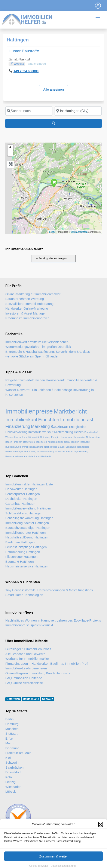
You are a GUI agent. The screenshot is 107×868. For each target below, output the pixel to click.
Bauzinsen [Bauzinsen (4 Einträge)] (59, 427)
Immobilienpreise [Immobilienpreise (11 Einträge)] (29, 411)
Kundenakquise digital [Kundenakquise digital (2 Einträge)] (59, 442)
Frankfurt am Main (18, 753)
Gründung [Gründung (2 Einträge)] (45, 437)
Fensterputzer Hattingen (23, 494)
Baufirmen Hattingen (20, 542)
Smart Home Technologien (24, 595)
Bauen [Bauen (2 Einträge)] (9, 442)
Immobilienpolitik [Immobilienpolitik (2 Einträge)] (31, 437)
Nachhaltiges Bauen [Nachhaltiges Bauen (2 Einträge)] (54, 447)
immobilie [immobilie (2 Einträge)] (29, 456)
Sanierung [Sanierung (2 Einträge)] (71, 447)
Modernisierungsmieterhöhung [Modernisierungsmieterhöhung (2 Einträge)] (21, 451)
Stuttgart (11, 733)
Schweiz (48, 699)
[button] (101, 847)
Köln (9, 777)
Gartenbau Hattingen (20, 504)
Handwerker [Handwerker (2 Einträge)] (79, 437)
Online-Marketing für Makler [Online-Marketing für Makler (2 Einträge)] (51, 451)
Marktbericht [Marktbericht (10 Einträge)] (70, 411)
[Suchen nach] (29, 111)
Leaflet (53, 232)
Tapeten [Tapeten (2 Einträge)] (75, 442)
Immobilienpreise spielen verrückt (29, 625)
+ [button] (10, 147)
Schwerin (12, 762)
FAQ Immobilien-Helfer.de (24, 678)
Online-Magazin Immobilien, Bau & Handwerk (38, 673)
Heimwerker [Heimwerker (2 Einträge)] (66, 437)
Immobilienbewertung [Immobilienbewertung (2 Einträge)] (32, 447)
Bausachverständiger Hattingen (28, 528)
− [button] (10, 153)
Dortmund (12, 748)
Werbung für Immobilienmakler (27, 659)
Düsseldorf (13, 772)
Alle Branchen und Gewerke (25, 654)
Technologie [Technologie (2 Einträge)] (83, 447)
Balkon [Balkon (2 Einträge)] (70, 451)
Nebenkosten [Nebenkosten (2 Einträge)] (93, 437)
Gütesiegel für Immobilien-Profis (28, 649)
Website (19, 64)
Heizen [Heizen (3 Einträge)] (79, 432)
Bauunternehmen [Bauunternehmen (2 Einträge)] (14, 456)
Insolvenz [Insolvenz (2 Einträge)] (85, 442)
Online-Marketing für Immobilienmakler (33, 294)
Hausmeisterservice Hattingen (27, 566)
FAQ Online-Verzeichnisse (24, 683)
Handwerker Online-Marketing (27, 308)
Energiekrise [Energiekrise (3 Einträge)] (78, 427)
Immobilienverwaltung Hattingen (28, 508)
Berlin (9, 719)
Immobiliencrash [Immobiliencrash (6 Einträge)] (77, 420)
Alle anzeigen (53, 89)
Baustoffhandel (19, 59)
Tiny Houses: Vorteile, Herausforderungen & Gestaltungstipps (49, 590)
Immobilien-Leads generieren (26, 668)
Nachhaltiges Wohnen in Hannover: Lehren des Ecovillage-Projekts (53, 620)
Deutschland (31, 699)
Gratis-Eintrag (37, 64)
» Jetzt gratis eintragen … (53, 258)
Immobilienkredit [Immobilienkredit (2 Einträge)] (43, 456)
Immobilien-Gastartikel (78, 840)
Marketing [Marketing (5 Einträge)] (40, 426)
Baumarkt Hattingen (20, 562)
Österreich (13, 699)
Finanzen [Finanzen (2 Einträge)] (18, 442)
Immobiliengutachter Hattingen (27, 523)
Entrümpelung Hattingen (23, 552)
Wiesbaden (13, 787)
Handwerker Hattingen (21, 489)
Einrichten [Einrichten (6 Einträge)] (49, 420)
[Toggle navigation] (98, 6)
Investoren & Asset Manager (25, 313)
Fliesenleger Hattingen (21, 557)
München (12, 729)
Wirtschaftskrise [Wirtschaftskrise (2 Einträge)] (13, 437)
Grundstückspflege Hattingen (26, 547)
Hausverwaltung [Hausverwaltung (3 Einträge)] (16, 432)
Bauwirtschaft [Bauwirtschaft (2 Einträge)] (91, 432)
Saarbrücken (14, 767)
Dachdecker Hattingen (21, 499)
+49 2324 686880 (26, 71)
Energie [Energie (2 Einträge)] (55, 437)
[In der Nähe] (78, 111)
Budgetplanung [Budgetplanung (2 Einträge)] (13, 447)
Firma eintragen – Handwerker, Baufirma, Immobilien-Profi (47, 664)
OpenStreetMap (79, 232)
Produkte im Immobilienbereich (27, 318)
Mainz (10, 743)
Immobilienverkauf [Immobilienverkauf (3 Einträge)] (41, 432)
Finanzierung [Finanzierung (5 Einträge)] (18, 426)
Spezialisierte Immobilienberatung (29, 304)
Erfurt (9, 738)
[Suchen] (53, 123)
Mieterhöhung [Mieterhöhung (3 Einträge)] (64, 432)
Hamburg (12, 724)
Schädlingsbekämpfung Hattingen (29, 518)
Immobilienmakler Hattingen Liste (29, 484)
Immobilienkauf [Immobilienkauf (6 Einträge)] (21, 420)
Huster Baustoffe (24, 51)
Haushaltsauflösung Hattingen (27, 537)
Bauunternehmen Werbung (25, 299)
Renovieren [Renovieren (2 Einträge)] (29, 442)
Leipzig (10, 782)
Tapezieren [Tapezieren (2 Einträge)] (41, 442)
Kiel (8, 758)
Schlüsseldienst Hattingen (24, 513)
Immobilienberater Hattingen (25, 533)
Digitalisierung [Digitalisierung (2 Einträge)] (81, 451)
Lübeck (10, 791)
